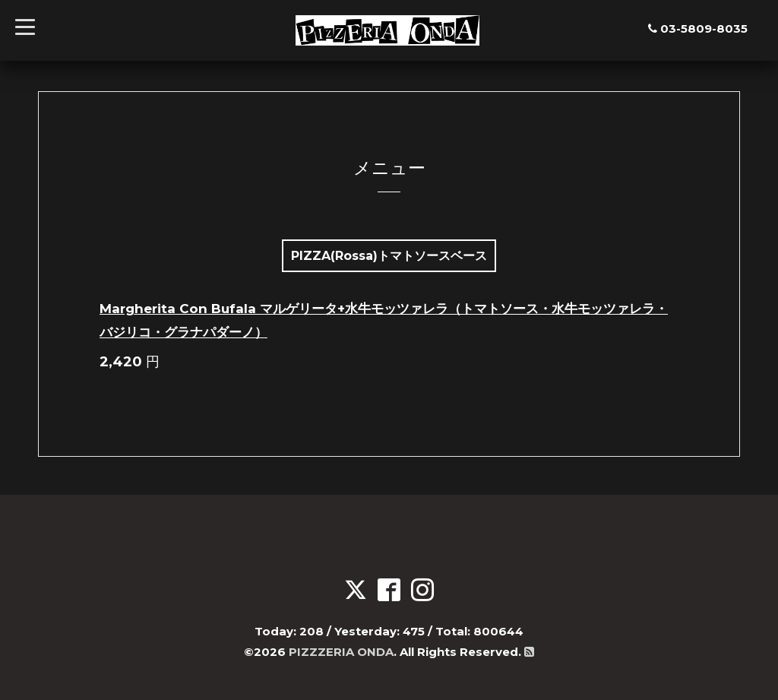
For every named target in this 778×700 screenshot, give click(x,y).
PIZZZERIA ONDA (341, 652)
